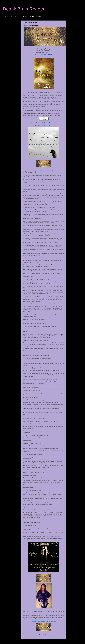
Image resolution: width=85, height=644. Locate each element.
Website (48, 622)
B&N (36, 126)
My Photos (23, 16)
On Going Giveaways (36, 16)
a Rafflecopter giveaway (44, 635)
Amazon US (34, 123)
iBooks (40, 126)
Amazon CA (47, 123)
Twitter (39, 622)
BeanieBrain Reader (24, 9)
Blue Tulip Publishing (47, 54)
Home (6, 16)
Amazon (43, 622)
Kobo (44, 126)
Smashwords (49, 126)
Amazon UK (40, 123)
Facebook (34, 622)
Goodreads (53, 622)
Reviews (14, 16)
